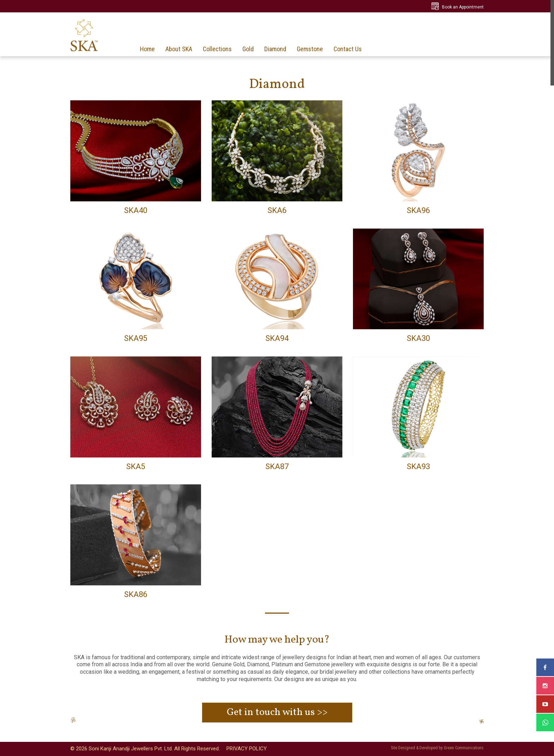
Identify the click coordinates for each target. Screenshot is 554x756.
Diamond (275, 49)
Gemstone (310, 49)
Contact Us (348, 49)
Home (147, 49)
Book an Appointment (463, 7)
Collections (217, 49)
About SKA (179, 49)
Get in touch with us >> (277, 712)
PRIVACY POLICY (247, 749)
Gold (248, 49)
